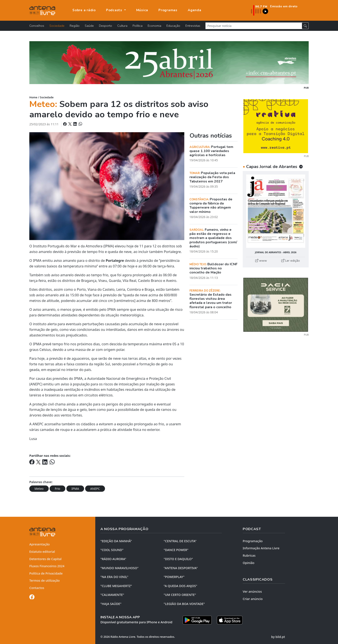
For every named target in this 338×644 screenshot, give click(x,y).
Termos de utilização (45, 580)
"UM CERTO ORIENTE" (180, 595)
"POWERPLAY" (174, 577)
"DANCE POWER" (176, 550)
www (261, 261)
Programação (253, 541)
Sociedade (57, 26)
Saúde (89, 26)
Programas (168, 10)
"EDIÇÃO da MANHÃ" (116, 541)
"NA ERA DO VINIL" (114, 577)
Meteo (39, 489)
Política (138, 26)
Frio (57, 489)
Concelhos (37, 26)
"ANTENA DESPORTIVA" (181, 568)
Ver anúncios (252, 591)
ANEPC (95, 489)
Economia (154, 26)
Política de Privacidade (46, 573)
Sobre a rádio (84, 10)
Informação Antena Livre (261, 548)
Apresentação (40, 544)
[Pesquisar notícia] (254, 26)
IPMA (75, 489)
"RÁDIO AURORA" (113, 559)
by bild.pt (278, 637)
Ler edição (291, 261)
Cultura (122, 26)
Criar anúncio (253, 599)
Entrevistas (193, 26)
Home (33, 97)
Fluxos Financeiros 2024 (47, 566)
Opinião (249, 563)
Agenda (195, 10)
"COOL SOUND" (112, 550)
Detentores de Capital (45, 559)
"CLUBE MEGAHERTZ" (116, 586)
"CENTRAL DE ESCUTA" (180, 541)
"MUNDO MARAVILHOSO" (119, 568)
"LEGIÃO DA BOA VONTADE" (184, 604)
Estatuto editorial (42, 552)
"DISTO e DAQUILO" (178, 559)
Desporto (106, 26)
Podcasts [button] (115, 10)
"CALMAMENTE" (112, 595)
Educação (173, 26)
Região (75, 26)
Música (142, 10)
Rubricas (249, 555)
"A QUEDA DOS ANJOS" (180, 586)
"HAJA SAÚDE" (111, 604)
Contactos (37, 588)
